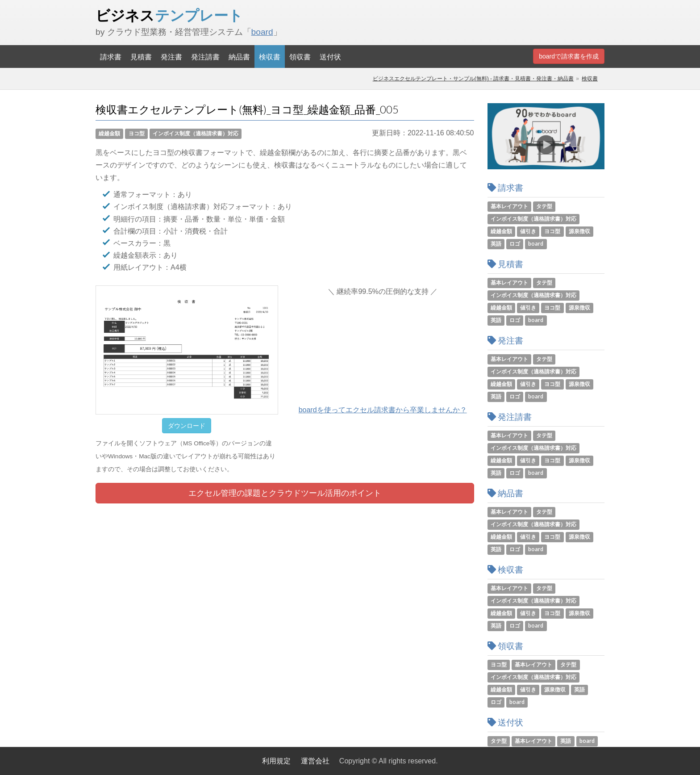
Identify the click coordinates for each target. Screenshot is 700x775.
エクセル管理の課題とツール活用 (285, 493)
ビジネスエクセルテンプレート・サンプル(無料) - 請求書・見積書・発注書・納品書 (473, 79)
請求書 (111, 57)
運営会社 (315, 761)
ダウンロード (187, 426)
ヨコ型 (137, 133)
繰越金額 (109, 133)
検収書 (270, 57)
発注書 (171, 57)
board (262, 32)
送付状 (330, 57)
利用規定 (276, 761)
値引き (528, 231)
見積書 (141, 57)
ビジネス (169, 15)
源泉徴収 (579, 231)
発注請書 (205, 57)
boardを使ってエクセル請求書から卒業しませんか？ (383, 410)
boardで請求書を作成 (569, 56)
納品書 (239, 57)
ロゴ (515, 244)
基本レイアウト (509, 206)
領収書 (300, 57)
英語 (496, 244)
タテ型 (544, 206)
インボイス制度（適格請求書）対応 (196, 133)
